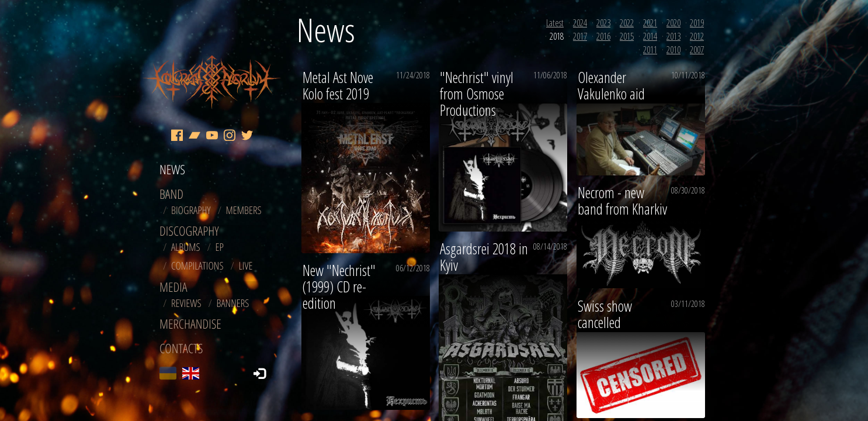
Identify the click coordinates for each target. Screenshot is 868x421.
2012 (697, 36)
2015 (627, 36)
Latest (555, 23)
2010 (673, 50)
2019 (697, 23)
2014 (650, 36)
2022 (627, 23)
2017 (580, 36)
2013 (673, 36)
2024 (580, 23)
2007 (697, 50)
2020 (673, 23)
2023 (603, 23)
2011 (650, 50)
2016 (603, 36)
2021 (650, 23)
